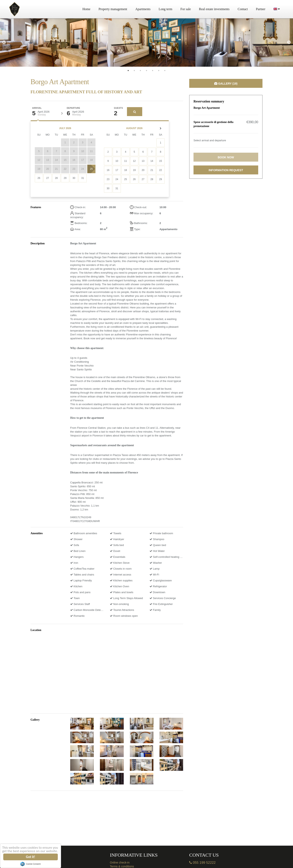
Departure (73, 108)
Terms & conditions (122, 866)
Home (86, 9)
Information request (226, 170)
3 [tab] (140, 71)
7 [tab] (165, 71)
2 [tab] (134, 71)
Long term (166, 9)
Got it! (31, 857)
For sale (186, 9)
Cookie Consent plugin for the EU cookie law (31, 864)
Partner (261, 9)
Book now (226, 157)
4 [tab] (146, 71)
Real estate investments (214, 9)
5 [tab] (153, 71)
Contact (243, 9)
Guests (118, 108)
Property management (113, 9)
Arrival (37, 108)
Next (289, 42)
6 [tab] (159, 71)
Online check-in (120, 863)
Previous (4, 42)
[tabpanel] (49, 42)
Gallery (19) (226, 84)
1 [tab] (128, 71)
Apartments (143, 9)
